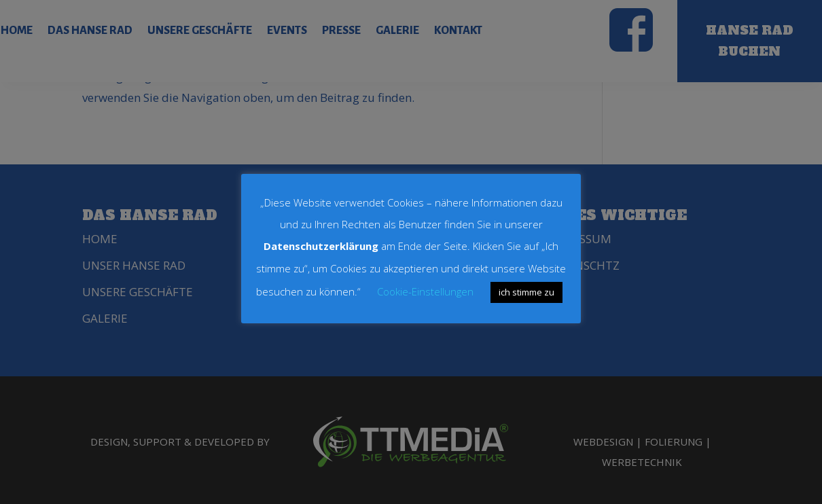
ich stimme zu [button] (526, 292)
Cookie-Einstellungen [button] (425, 291)
